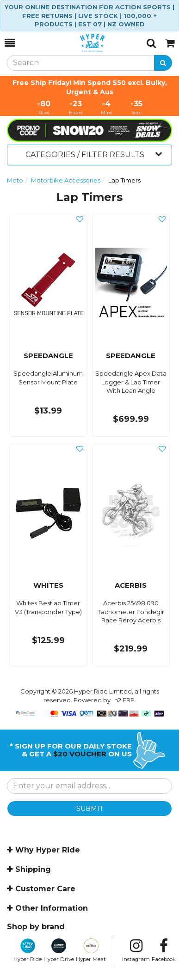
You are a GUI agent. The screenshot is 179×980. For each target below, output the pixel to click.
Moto (15, 180)
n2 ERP (124, 700)
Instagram (136, 950)
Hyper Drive (59, 950)
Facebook (164, 950)
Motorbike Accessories (66, 180)
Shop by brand (36, 927)
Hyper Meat (91, 950)
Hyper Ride (28, 950)
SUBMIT (90, 809)
